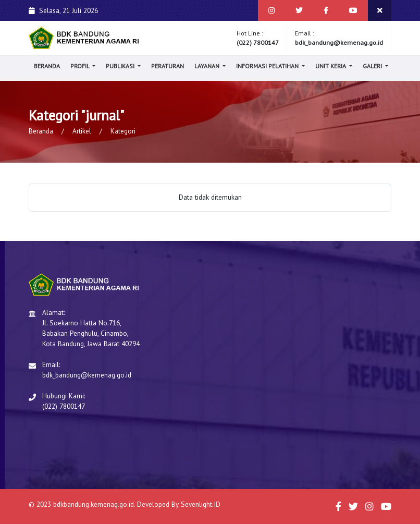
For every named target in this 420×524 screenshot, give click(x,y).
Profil (81, 66)
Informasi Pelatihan (268, 66)
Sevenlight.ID (201, 504)
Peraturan (168, 66)
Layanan (208, 66)
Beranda (47, 66)
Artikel (82, 131)
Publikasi (121, 66)
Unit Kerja (331, 66)
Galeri (373, 66)
